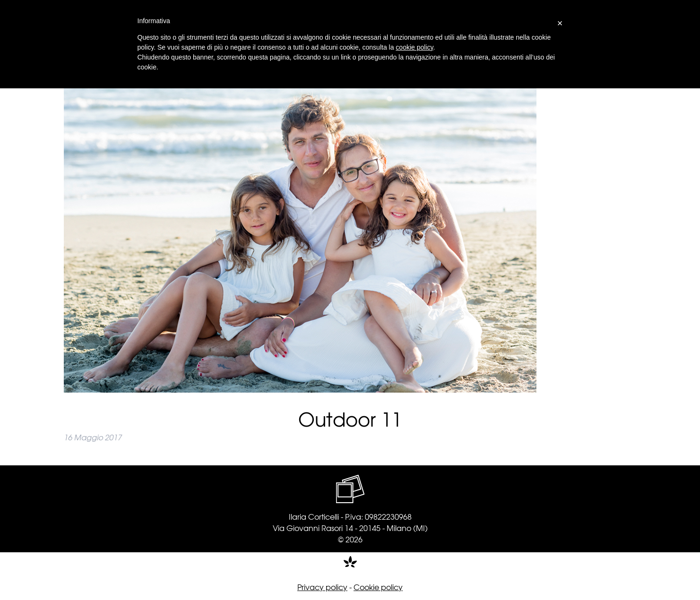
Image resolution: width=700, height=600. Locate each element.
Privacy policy (322, 587)
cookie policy (414, 47)
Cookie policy (378, 587)
